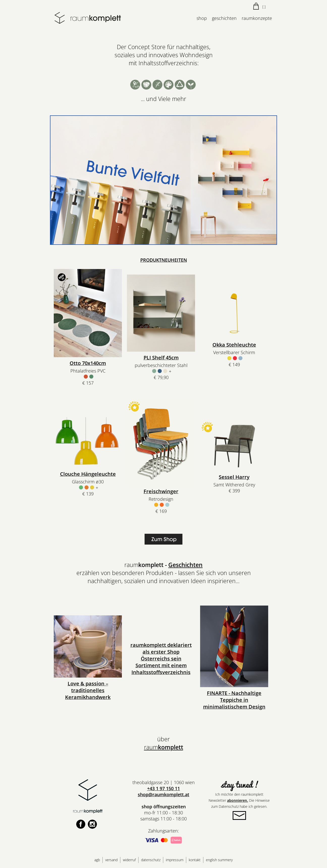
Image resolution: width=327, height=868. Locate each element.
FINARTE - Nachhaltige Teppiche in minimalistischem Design (234, 700)
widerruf (129, 860)
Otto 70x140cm (88, 363)
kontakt (195, 860)
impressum (175, 860)
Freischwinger (161, 491)
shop (202, 18)
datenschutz (151, 860)
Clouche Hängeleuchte (88, 474)
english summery (219, 860)
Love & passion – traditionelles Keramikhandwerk (88, 690)
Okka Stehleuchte (234, 345)
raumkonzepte (257, 18)
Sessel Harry (234, 477)
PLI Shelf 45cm (161, 358)
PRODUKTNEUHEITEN (164, 260)
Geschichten (185, 565)
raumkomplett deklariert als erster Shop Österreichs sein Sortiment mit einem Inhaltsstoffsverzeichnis (161, 659)
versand (111, 860)
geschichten (224, 18)
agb (97, 860)
